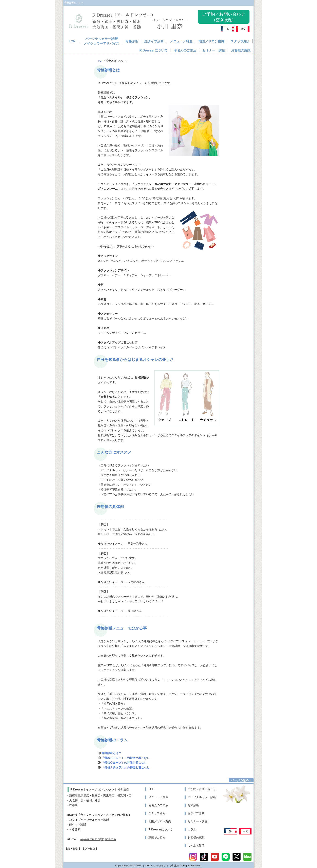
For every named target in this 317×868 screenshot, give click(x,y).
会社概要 (90, 849)
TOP (72, 41)
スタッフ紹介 (240, 41)
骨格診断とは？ (111, 753)
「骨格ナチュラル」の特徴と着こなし (126, 767)
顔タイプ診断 (154, 41)
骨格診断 (132, 41)
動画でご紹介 (157, 838)
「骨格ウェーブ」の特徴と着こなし (124, 763)
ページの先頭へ (241, 780)
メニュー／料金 (181, 41)
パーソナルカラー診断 (202, 797)
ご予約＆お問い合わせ (202, 789)
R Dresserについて (153, 50)
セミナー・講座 (214, 50)
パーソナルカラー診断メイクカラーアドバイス (101, 41)
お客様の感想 (241, 50)
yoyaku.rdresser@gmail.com (98, 839)
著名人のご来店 (185, 50)
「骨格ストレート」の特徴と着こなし (126, 758)
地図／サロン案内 (211, 41)
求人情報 (73, 849)
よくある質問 (196, 846)
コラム (192, 829)
